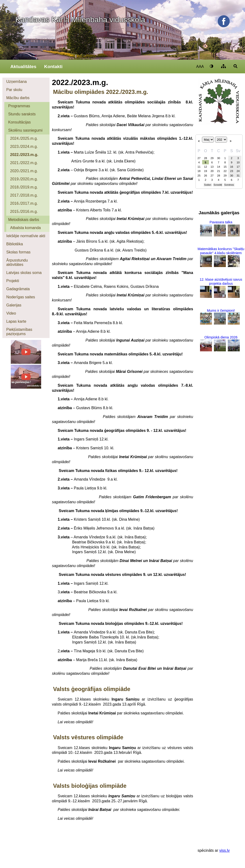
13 (212, 167)
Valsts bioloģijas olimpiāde (90, 786)
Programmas (19, 106)
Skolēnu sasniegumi (25, 130)
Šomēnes (229, 185)
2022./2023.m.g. (24, 155)
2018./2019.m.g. (24, 187)
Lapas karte (16, 321)
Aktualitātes (23, 67)
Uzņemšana (16, 82)
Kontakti (53, 67)
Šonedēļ (218, 185)
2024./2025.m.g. (24, 138)
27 (199, 158)
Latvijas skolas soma (24, 273)
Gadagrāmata (18, 289)
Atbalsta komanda (25, 228)
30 (218, 158)
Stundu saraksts (22, 114)
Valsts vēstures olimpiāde (88, 737)
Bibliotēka (14, 244)
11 (199, 167)
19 (206, 171)
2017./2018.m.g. (24, 195)
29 (212, 158)
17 (238, 167)
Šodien (208, 185)
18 (199, 171)
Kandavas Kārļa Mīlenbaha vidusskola (80, 20)
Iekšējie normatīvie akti (26, 236)
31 (238, 176)
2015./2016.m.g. (24, 212)
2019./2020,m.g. (24, 179)
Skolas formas (18, 252)
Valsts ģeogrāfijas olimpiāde (92, 689)
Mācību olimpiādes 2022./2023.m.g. (101, 92)
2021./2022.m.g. (24, 163)
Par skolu (14, 90)
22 (225, 171)
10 (238, 162)
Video (11, 313)
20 (212, 171)
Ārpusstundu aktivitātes (17, 262)
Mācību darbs (18, 98)
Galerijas (14, 305)
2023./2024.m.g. (24, 147)
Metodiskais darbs (24, 220)
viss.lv (224, 850)
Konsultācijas (19, 122)
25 (199, 176)
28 (206, 158)
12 (206, 167)
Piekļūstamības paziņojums (19, 332)
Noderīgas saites (21, 297)
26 (206, 176)
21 (218, 171)
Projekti (13, 281)
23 (232, 171)
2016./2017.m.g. (24, 203)
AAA (200, 67)
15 (225, 167)
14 (218, 167)
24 (238, 171)
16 (232, 167)
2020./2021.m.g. (24, 171)
